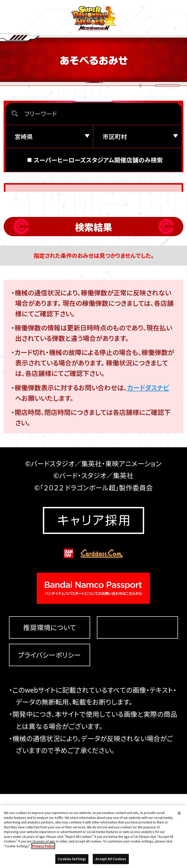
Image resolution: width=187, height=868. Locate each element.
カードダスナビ (148, 417)
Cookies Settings (138, 701)
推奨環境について (50, 701)
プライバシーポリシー (49, 729)
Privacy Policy (43, 850)
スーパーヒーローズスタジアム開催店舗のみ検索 (98, 189)
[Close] (179, 817)
